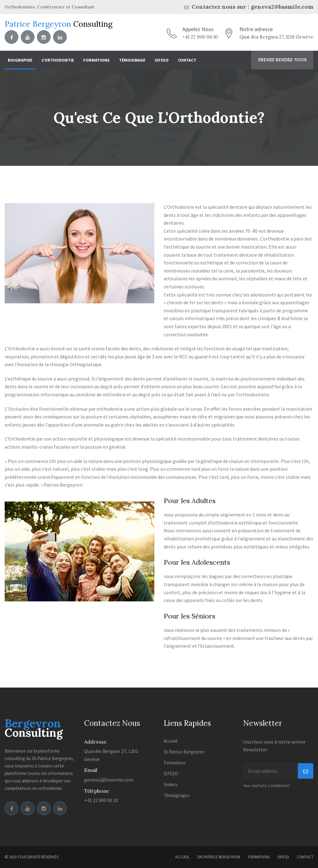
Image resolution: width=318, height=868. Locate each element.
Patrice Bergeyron (59, 24)
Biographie (20, 60)
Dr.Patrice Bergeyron (184, 752)
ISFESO (162, 60)
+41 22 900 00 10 (200, 37)
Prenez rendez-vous (282, 60)
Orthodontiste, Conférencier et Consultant (50, 7)
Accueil (170, 741)
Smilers (171, 784)
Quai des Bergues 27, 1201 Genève (276, 37)
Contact (187, 60)
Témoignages (177, 795)
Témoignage (132, 60)
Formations (96, 60)
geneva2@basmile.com (109, 780)
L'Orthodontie (58, 60)
